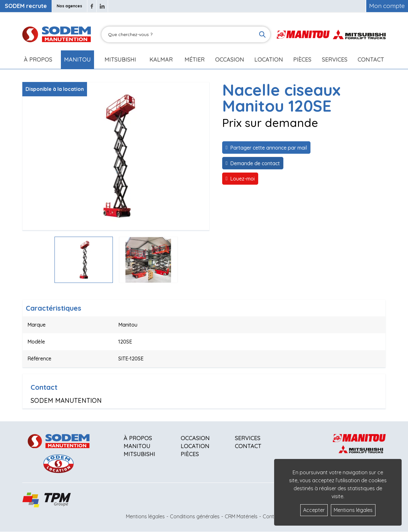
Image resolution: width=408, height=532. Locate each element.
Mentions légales (145, 516)
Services (248, 438)
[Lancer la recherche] (262, 34)
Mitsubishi (120, 59)
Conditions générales (195, 516)
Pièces (190, 454)
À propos (138, 438)
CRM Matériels (241, 516)
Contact (371, 59)
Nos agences (69, 6)
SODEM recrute (26, 6)
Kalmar (161, 59)
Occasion (230, 59)
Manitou (77, 59)
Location (269, 59)
